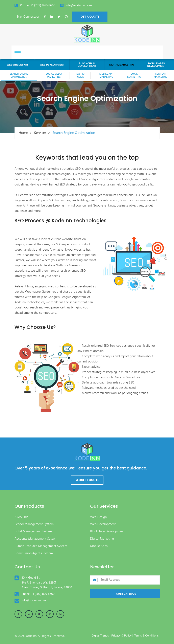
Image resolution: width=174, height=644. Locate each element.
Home (23, 133)
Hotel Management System (33, 532)
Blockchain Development (107, 532)
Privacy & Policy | (122, 636)
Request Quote (87, 480)
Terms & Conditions (146, 636)
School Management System (34, 524)
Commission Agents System (34, 553)
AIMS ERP (21, 517)
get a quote (90, 17)
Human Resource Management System (41, 546)
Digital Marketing (102, 539)
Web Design (98, 517)
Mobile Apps (99, 546)
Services (40, 133)
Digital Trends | (101, 636)
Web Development (103, 524)
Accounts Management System (36, 539)
